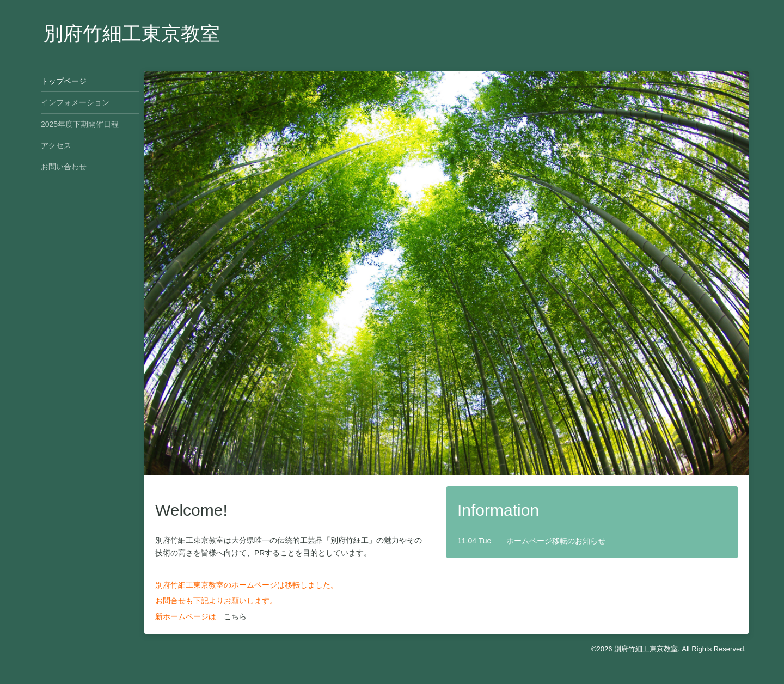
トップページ (64, 81)
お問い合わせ (64, 167)
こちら (235, 616)
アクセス (56, 145)
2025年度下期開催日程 (80, 124)
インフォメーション (75, 102)
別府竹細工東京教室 (132, 33)
